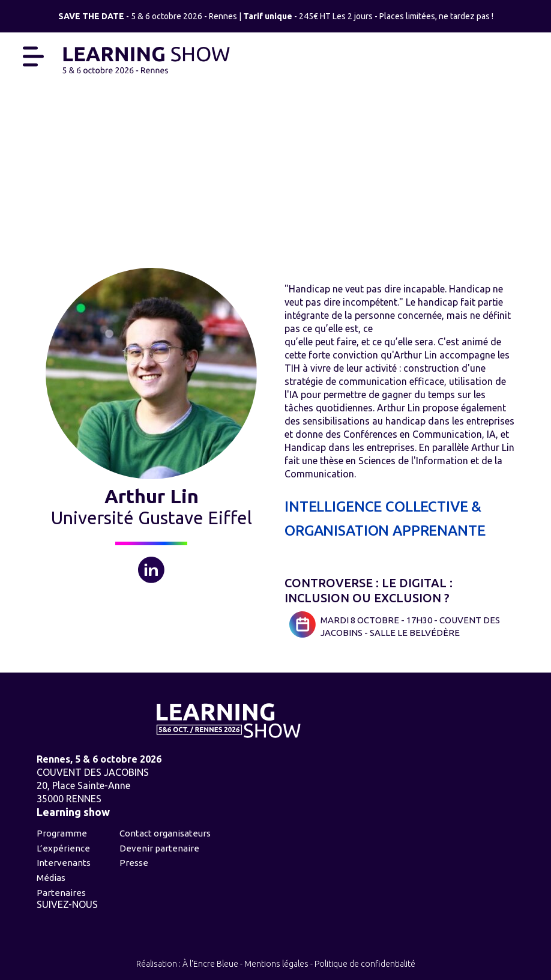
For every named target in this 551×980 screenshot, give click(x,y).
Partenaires (61, 893)
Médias (51, 878)
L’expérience (63, 848)
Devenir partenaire (159, 848)
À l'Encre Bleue (210, 964)
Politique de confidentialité (365, 964)
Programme (62, 833)
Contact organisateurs (165, 833)
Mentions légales (276, 964)
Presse (134, 863)
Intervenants (64, 863)
